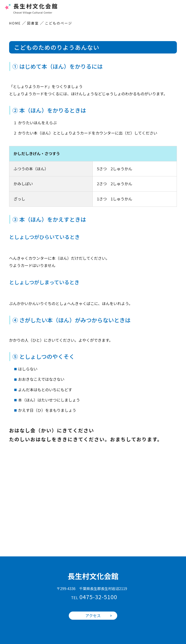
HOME (15, 23)
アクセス (93, 616)
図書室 (33, 23)
